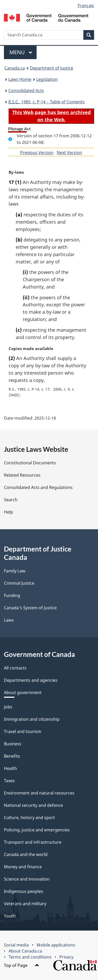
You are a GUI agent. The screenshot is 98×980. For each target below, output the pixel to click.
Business (13, 744)
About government (23, 692)
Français (86, 5)
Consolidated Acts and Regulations (38, 487)
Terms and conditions (30, 957)
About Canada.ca (25, 951)
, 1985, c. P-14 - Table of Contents (47, 102)
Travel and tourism (23, 731)
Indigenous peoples (24, 891)
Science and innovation (27, 879)
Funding (12, 595)
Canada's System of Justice (30, 608)
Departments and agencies (31, 680)
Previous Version (37, 153)
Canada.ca (15, 68)
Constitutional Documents (30, 463)
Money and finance (23, 867)
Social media (16, 945)
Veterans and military (25, 904)
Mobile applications (56, 945)
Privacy (66, 957)
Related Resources (22, 475)
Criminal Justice (19, 583)
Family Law (15, 571)
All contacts (15, 668)
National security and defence (33, 805)
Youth (10, 916)
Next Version (69, 153)
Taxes (9, 781)
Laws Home (20, 79)
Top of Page (22, 965)
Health (10, 768)
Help (8, 512)
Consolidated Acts (26, 91)
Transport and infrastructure (33, 842)
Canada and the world (26, 854)
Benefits (12, 756)
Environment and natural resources (39, 793)
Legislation (47, 79)
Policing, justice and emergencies (37, 830)
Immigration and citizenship (32, 719)
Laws (9, 620)
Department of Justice (51, 68)
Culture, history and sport (29, 818)
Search (11, 500)
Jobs (8, 707)
